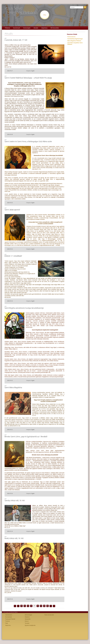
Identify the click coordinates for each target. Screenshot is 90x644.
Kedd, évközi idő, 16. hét (14, 538)
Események (17, 28)
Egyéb (33, 71)
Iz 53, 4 (22, 108)
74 (25, 606)
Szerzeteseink (9, 615)
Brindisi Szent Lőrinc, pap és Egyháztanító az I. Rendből (26, 437)
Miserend (27, 617)
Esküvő (27, 621)
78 (38, 606)
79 (41, 606)
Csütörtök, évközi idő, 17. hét (16, 40)
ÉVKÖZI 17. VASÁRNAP (13, 256)
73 (21, 606)
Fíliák (7, 623)
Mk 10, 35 (56, 228)
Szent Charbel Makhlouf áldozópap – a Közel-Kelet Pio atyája (28, 78)
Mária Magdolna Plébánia (74, 41)
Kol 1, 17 (38, 169)
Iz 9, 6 (32, 181)
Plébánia (7, 28)
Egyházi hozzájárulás (30, 625)
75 (28, 606)
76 (31, 606)
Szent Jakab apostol (12, 210)
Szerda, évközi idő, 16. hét (15, 501)
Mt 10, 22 (17, 426)
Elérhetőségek (28, 615)
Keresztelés (28, 619)
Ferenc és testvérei (49, 615)
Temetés (27, 623)
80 (44, 606)
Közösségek (27, 28)
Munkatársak (9, 617)
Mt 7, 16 (39, 185)
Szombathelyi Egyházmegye (75, 39)
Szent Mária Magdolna (13, 388)
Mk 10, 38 (59, 241)
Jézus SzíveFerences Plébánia (21, 11)
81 (47, 606)
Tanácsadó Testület (10, 619)
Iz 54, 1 (57, 178)
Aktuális (36, 28)
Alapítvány (44, 28)
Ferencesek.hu (71, 37)
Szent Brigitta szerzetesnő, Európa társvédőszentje (24, 308)
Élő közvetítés (55, 28)
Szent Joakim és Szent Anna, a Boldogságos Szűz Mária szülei (28, 142)
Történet (8, 621)
